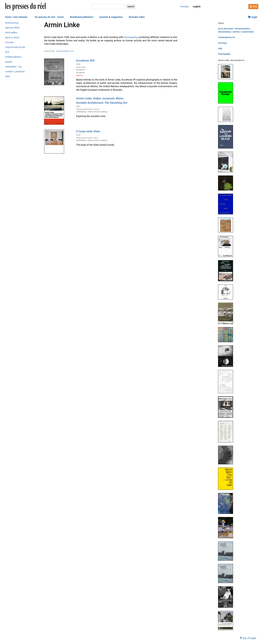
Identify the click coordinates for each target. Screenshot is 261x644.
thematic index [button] (137, 17)
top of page (248, 638)
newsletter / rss (13, 67)
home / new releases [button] (16, 17)
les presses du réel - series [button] (49, 17)
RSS (253, 6)
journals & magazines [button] (111, 17)
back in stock (12, 38)
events (9, 62)
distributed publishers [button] (82, 17)
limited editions (13, 57)
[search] (108, 7)
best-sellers (11, 33)
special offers (12, 28)
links (8, 76)
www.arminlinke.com (65, 51)
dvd (7, 52)
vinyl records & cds (15, 47)
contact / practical (15, 72)
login (253, 17)
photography (130, 37)
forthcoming (12, 23)
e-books (9, 42)
